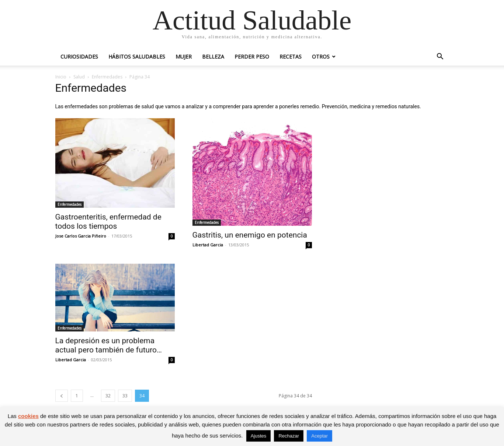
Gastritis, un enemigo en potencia (250, 235)
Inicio (61, 77)
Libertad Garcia (208, 245)
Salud (79, 77)
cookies (28, 416)
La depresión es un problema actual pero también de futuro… (109, 345)
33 (125, 396)
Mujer (184, 57)
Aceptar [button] (319, 436)
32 (108, 396)
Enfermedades (107, 77)
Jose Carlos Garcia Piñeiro (81, 236)
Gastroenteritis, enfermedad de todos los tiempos (108, 222)
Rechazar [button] (289, 436)
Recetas (291, 57)
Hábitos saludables (137, 57)
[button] (440, 57)
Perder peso (252, 57)
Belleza (213, 57)
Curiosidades (79, 57)
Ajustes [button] (259, 436)
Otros (321, 57)
